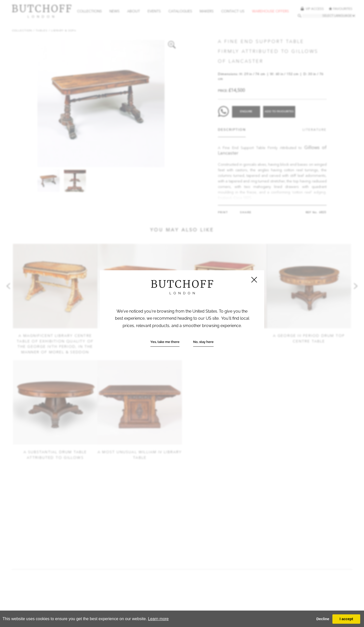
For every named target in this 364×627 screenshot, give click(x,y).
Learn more (158, 619)
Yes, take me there (165, 342)
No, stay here (203, 342)
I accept (346, 619)
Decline (323, 619)
